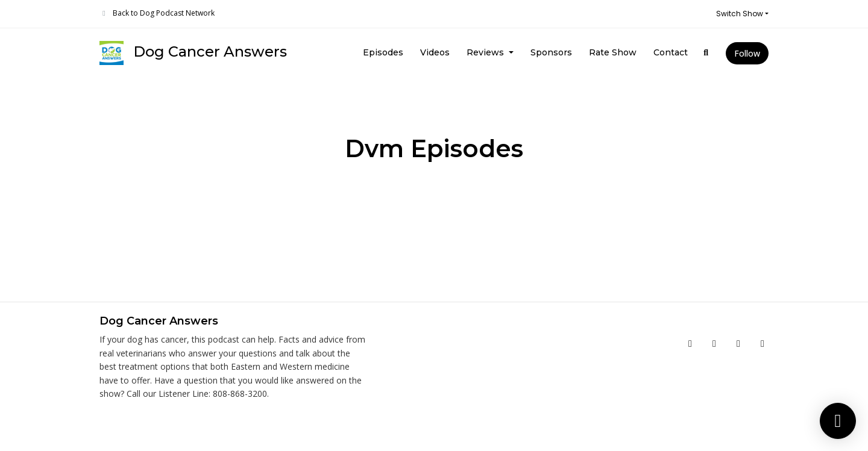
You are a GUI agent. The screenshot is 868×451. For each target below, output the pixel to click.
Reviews (486, 52)
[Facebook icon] (690, 343)
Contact (671, 52)
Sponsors (551, 52)
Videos (435, 52)
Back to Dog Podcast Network (164, 13)
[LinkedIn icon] (763, 343)
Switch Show (740, 14)
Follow (747, 53)
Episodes (383, 52)
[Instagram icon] (738, 343)
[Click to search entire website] (706, 53)
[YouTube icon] (714, 343)
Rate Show (613, 52)
